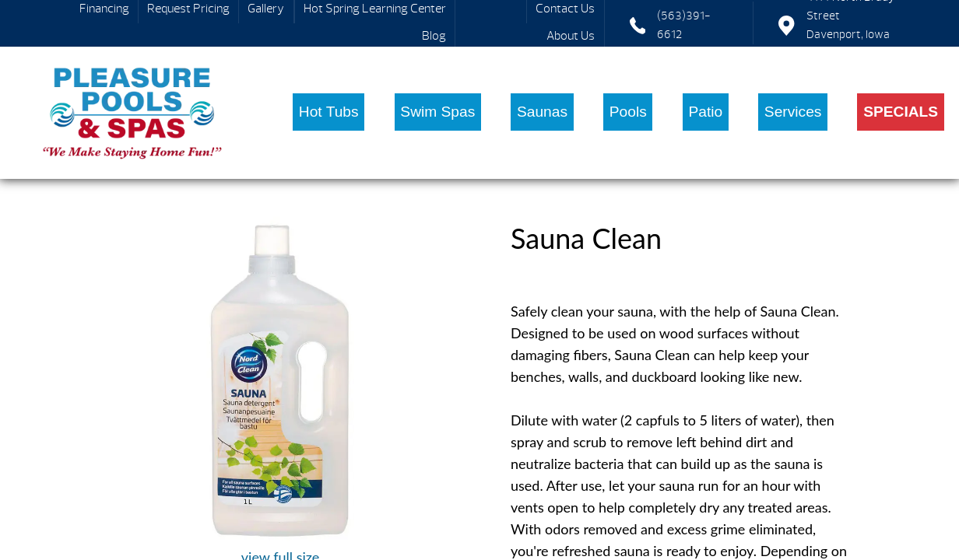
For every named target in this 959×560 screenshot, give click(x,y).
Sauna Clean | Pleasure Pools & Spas (133, 113)
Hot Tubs (329, 112)
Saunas (542, 112)
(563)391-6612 (684, 25)
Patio (705, 112)
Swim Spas (437, 112)
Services (793, 112)
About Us (571, 36)
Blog (434, 36)
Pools (628, 112)
